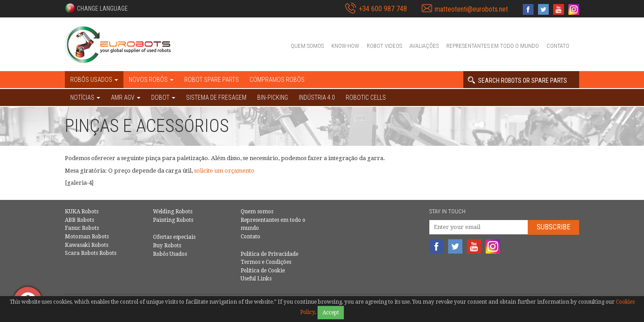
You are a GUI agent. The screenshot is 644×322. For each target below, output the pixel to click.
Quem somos (307, 46)
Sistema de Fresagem (216, 97)
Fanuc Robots (82, 228)
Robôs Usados (170, 254)
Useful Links (256, 279)
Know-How (345, 46)
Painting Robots (173, 220)
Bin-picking (273, 97)
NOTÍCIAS (85, 97)
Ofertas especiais (174, 237)
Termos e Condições (266, 262)
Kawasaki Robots (87, 245)
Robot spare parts (212, 80)
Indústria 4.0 (317, 97)
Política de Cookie (263, 271)
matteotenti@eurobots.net (471, 9)
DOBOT (163, 97)
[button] (96, 8)
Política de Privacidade (269, 254)
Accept (331, 313)
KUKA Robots (82, 212)
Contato (558, 46)
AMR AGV (126, 97)
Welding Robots (173, 212)
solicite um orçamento (224, 171)
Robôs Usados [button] (94, 80)
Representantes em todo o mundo (493, 46)
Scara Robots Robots (91, 253)
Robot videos (384, 46)
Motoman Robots (87, 237)
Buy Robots (167, 246)
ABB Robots (79, 220)
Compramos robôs (277, 80)
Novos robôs (151, 80)
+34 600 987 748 (383, 9)
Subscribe (553, 227)
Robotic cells (366, 97)
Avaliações (424, 46)
